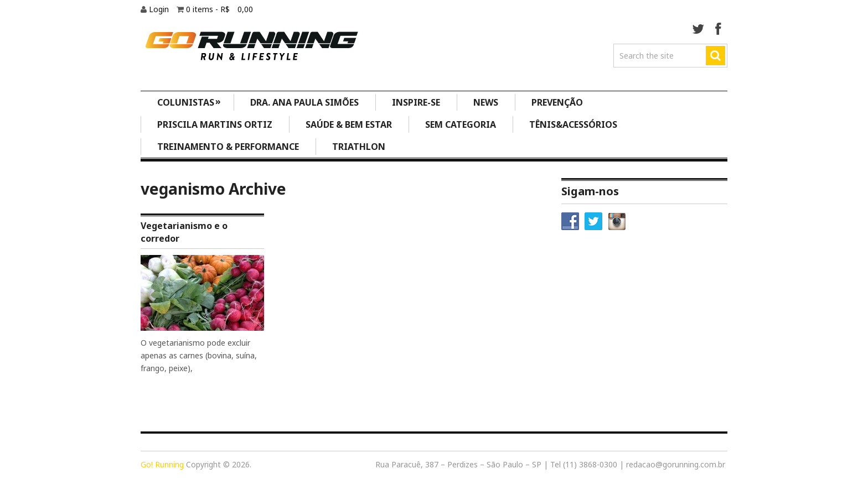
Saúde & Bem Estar (349, 124)
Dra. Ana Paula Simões (304, 102)
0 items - (219, 9)
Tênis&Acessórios (573, 124)
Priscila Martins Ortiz (215, 124)
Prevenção (557, 102)
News (486, 102)
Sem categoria (461, 124)
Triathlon (359, 147)
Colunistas (189, 101)
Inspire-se (416, 102)
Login (160, 9)
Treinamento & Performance (228, 147)
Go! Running (162, 464)
